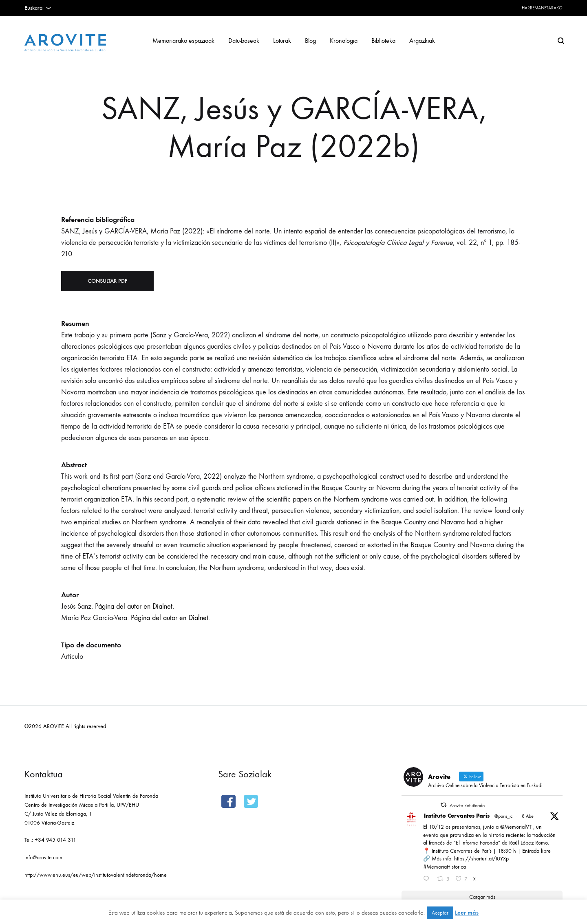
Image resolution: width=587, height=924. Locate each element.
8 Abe (528, 816)
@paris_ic (503, 816)
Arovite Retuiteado (467, 805)
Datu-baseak (244, 41)
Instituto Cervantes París (457, 816)
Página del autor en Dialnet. (135, 606)
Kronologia (344, 41)
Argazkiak (422, 41)
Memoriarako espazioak (183, 41)
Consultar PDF (107, 281)
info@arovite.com (43, 857)
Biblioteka (383, 41)
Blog (310, 41)
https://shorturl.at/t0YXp (481, 859)
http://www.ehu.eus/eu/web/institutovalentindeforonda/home (96, 875)
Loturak (282, 41)
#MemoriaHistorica (445, 867)
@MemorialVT (516, 827)
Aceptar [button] (440, 913)
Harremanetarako (542, 8)
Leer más (467, 913)
